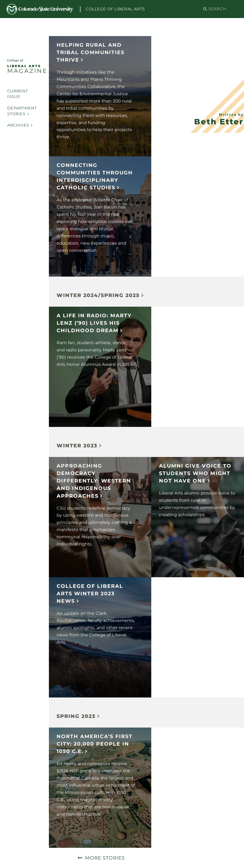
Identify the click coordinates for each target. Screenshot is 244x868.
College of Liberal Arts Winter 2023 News (90, 593)
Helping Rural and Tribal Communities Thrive (91, 52)
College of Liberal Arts (115, 9)
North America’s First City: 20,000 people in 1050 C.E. (95, 744)
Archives (20, 125)
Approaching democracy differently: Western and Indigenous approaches (94, 481)
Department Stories (22, 111)
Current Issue (18, 94)
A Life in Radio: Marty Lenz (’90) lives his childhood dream (94, 323)
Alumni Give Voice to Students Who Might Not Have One (195, 473)
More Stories (105, 858)
